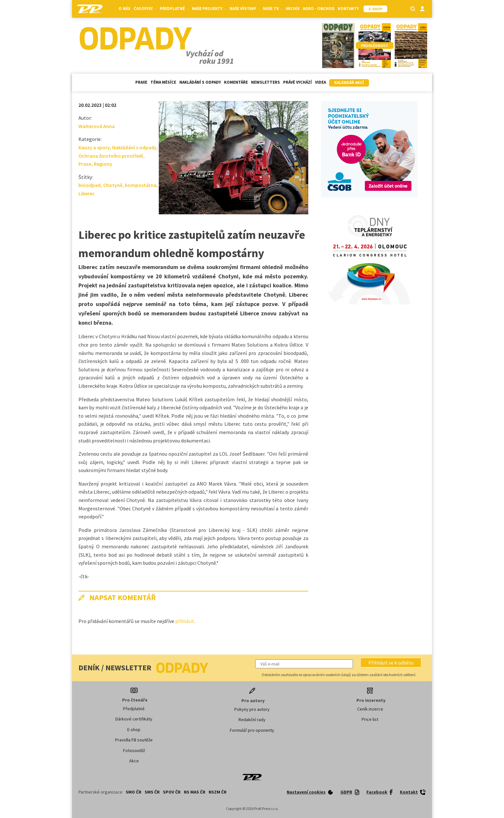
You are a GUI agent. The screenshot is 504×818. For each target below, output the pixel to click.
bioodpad (90, 185)
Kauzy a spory (94, 147)
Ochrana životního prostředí (111, 156)
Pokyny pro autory (252, 709)
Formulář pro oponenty (252, 730)
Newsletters (265, 82)
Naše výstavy (245, 9)
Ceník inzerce (370, 709)
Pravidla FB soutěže (134, 740)
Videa (320, 82)
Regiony (103, 164)
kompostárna (141, 185)
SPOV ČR (172, 792)
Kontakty (348, 9)
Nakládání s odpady (200, 82)
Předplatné (174, 9)
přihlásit (185, 621)
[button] (391, 663)
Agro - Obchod (319, 9)
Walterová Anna (97, 126)
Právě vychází (297, 82)
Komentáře (236, 82)
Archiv (293, 9)
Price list (370, 719)
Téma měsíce (163, 82)
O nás (125, 9)
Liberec (87, 193)
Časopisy (145, 9)
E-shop (134, 730)
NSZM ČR (218, 792)
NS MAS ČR (195, 792)
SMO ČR (134, 792)
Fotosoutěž (134, 750)
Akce (134, 761)
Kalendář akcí (349, 83)
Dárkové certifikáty (134, 719)
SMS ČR (152, 792)
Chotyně (113, 185)
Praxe (141, 82)
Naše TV (273, 9)
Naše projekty (209, 9)
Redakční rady (252, 720)
